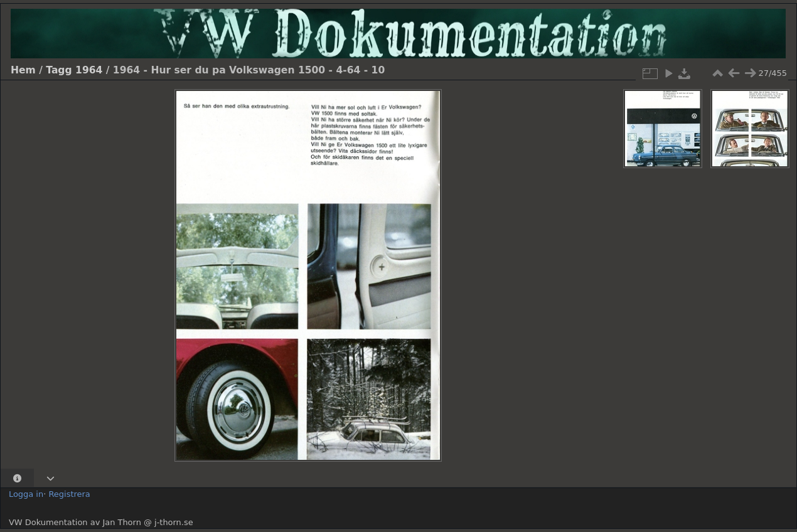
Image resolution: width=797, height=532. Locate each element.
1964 (89, 70)
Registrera (69, 494)
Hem (23, 70)
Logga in (26, 494)
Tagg (59, 70)
